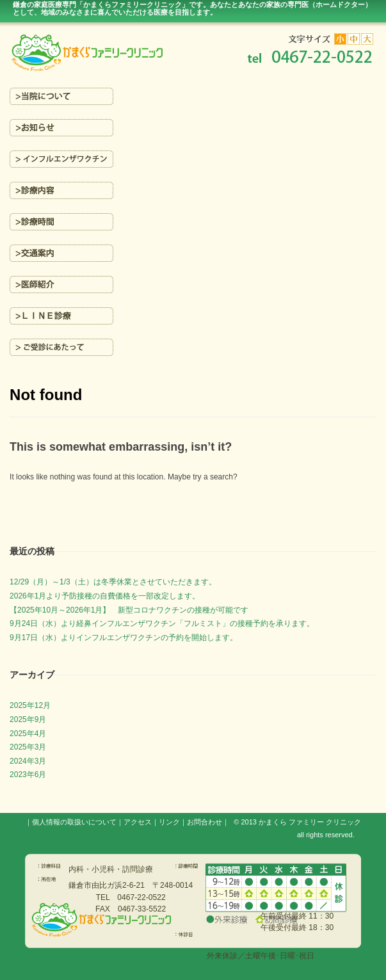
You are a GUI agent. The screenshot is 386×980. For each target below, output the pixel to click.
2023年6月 (28, 775)
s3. (359, 836)
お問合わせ (205, 822)
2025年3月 (28, 747)
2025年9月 (28, 719)
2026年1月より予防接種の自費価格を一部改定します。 (105, 596)
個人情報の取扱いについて (74, 822)
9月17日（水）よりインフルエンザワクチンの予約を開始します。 (124, 638)
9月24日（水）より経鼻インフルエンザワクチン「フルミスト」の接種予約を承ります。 (162, 623)
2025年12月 (30, 705)
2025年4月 (28, 734)
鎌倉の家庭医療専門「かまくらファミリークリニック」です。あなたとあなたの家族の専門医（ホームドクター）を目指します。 (192, 8)
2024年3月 (28, 761)
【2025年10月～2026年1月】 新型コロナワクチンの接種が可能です (129, 610)
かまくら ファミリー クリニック (310, 822)
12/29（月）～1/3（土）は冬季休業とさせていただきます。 (113, 582)
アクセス (138, 822)
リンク (169, 822)
